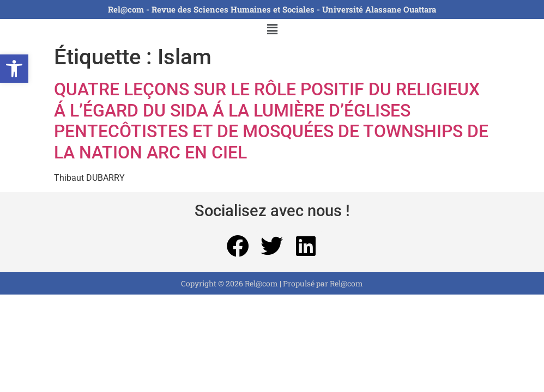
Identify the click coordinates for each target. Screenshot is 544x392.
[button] (14, 69)
